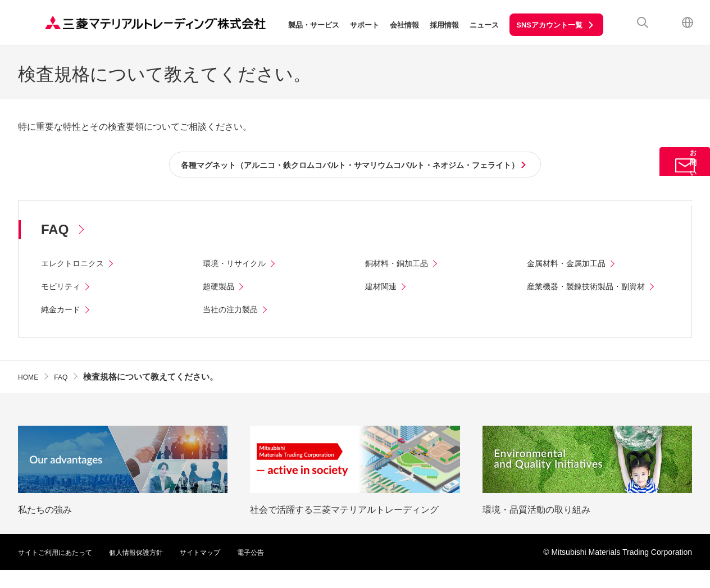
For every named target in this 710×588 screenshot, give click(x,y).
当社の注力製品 (234, 327)
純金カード (63, 327)
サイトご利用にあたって (61, 570)
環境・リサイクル (239, 265)
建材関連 (383, 288)
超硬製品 (221, 288)
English (688, 22)
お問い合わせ (685, 184)
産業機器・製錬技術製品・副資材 (594, 288)
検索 (643, 22)
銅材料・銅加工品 (401, 265)
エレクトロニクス (77, 265)
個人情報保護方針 (153, 570)
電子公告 (281, 570)
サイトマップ (225, 570)
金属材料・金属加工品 (572, 265)
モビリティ (63, 288)
